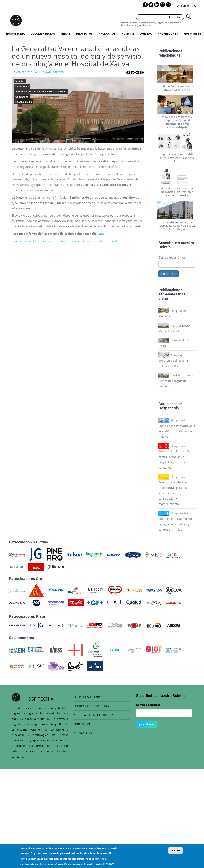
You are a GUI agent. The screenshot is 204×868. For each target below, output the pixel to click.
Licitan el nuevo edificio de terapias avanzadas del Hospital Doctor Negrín (177, 226)
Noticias (128, 33)
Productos (107, 33)
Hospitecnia (15, 33)
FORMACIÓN (82, 724)
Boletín (165, 247)
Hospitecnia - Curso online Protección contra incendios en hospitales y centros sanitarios (174, 457)
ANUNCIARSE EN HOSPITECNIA (93, 715)
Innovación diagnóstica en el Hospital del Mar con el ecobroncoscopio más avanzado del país (177, 122)
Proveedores (168, 33)
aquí (102, 234)
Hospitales (192, 33)
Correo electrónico (172, 257)
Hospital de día (24, 102)
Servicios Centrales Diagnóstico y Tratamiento (41, 92)
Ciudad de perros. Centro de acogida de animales (176, 381)
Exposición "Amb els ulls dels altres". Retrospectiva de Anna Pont (177, 158)
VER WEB (58, 72)
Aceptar (176, 851)
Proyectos (84, 33)
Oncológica (22, 97)
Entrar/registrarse (186, 6)
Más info (109, 864)
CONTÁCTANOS (84, 733)
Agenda (146, 33)
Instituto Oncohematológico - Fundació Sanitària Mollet (177, 88)
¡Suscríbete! (169, 274)
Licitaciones (22, 86)
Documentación (43, 33)
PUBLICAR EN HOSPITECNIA (91, 706)
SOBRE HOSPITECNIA (87, 697)
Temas (65, 33)
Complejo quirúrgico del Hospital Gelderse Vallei (174, 361)
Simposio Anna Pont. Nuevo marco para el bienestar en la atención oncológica (177, 192)
